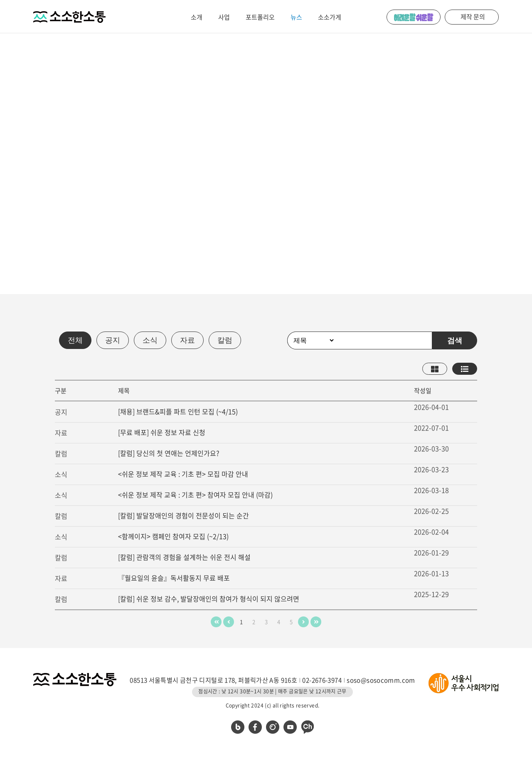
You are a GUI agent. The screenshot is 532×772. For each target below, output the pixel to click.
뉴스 (296, 17)
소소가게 (330, 17)
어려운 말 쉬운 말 (414, 17)
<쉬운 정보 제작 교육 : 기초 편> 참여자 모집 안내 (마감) (195, 495)
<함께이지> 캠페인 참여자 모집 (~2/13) (173, 536)
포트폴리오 (260, 17)
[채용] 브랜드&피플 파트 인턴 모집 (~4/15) (178, 411)
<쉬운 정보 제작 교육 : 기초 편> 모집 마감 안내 (183, 474)
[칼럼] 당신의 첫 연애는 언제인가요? (169, 453)
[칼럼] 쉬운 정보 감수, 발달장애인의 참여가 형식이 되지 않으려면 (209, 599)
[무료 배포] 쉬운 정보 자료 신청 (162, 432)
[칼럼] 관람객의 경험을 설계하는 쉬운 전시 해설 (184, 557)
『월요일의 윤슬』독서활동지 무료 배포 (174, 578)
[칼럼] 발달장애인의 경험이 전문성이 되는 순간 (183, 515)
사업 (224, 17)
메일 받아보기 (112, 203)
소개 (197, 17)
